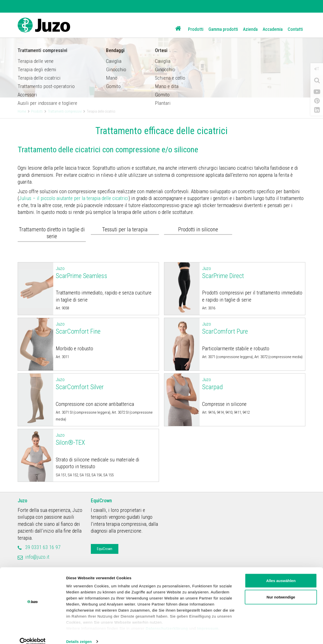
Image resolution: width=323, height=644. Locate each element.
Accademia (273, 29)
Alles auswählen (281, 573)
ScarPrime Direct (252, 272)
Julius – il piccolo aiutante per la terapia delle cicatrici (74, 198)
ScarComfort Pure (252, 328)
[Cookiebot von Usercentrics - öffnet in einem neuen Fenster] (33, 634)
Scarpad (252, 383)
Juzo (22, 501)
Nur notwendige (281, 590)
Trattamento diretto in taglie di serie (52, 233)
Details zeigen (79, 634)
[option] (161, 49)
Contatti (295, 29)
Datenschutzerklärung (167, 621)
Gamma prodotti (223, 29)
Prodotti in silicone (198, 229)
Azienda (250, 29)
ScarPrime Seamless (106, 272)
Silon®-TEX (106, 439)
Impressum (208, 621)
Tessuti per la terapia (125, 229)
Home (22, 111)
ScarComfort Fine (106, 328)
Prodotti (196, 29)
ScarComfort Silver (106, 383)
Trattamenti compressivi (65, 111)
